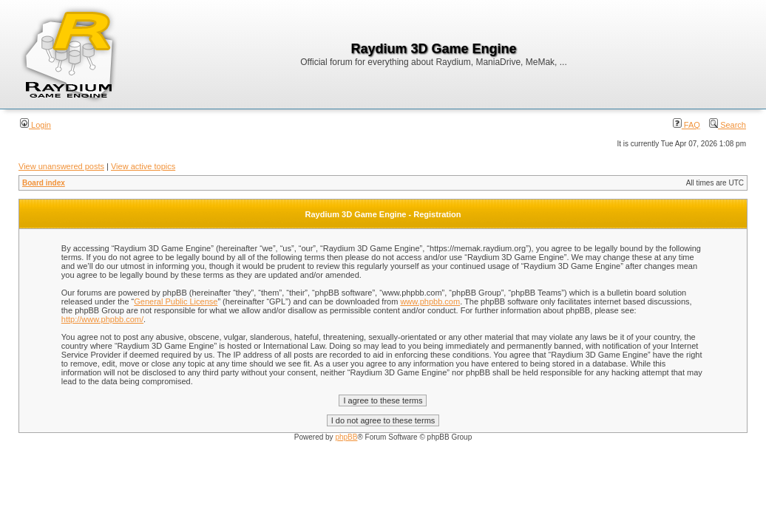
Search (728, 125)
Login (35, 125)
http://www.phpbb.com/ (102, 319)
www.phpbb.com (430, 301)
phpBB (346, 437)
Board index (44, 183)
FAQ (687, 125)
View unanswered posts (61, 166)
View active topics (143, 166)
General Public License (176, 301)
